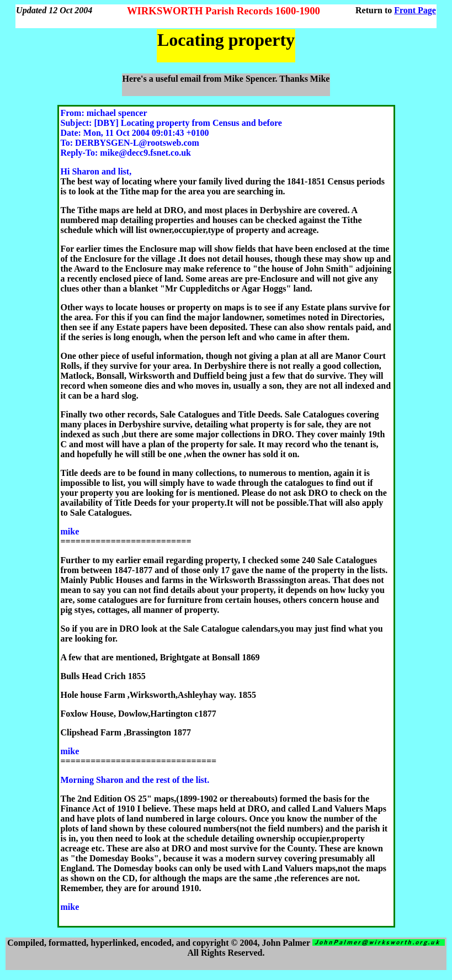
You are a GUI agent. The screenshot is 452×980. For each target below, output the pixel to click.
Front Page (415, 10)
